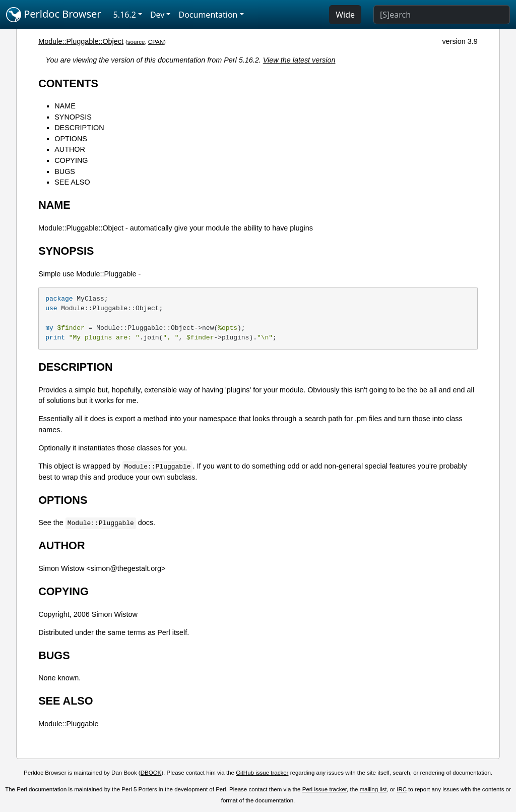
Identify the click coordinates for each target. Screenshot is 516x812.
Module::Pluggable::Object (81, 41)
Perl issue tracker (325, 789)
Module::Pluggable (68, 724)
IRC (402, 789)
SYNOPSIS (73, 117)
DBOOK (151, 773)
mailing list (373, 789)
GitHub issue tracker (262, 773)
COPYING (71, 160)
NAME (65, 106)
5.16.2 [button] (125, 15)
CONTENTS (68, 83)
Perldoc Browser (54, 15)
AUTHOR (70, 149)
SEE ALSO (72, 182)
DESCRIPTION (79, 128)
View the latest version (299, 60)
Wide (345, 15)
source (136, 42)
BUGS (65, 171)
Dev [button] (157, 15)
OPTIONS (71, 139)
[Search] (442, 15)
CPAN (156, 42)
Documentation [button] (208, 15)
